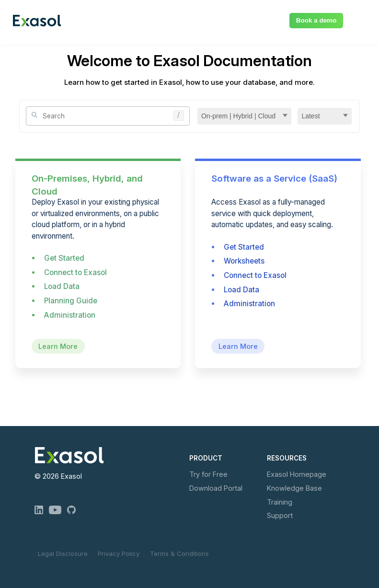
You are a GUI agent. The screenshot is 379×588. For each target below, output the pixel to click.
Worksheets (244, 261)
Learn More (58, 346)
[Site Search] (108, 116)
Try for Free (208, 474)
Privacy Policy (119, 553)
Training (280, 502)
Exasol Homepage (297, 474)
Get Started (64, 258)
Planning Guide (71, 301)
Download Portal (216, 488)
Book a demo (316, 20)
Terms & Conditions (179, 553)
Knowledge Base (294, 488)
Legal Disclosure (63, 553)
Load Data (62, 286)
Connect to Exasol (75, 272)
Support (280, 515)
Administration (70, 315)
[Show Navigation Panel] (361, 19)
